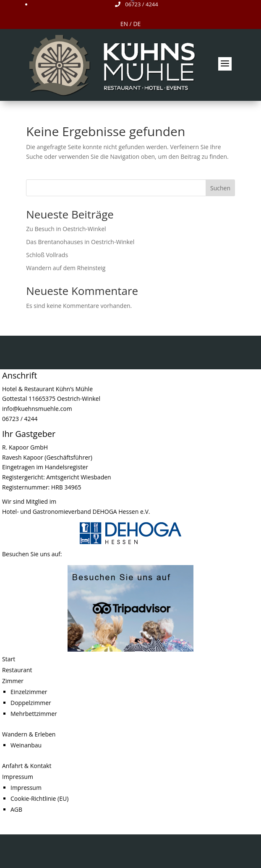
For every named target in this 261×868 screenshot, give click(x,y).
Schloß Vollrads (47, 255)
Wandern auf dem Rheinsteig (66, 268)
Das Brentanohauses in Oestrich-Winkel (80, 242)
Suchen (220, 188)
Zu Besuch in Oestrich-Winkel (66, 229)
